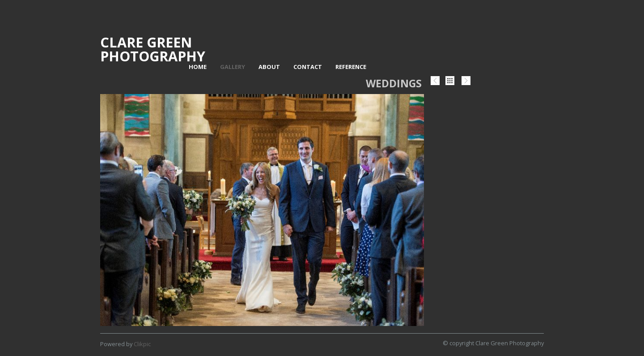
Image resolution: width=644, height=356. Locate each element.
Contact (308, 67)
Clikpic (142, 344)
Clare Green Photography (153, 49)
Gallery (233, 67)
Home (198, 67)
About (269, 67)
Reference (351, 67)
